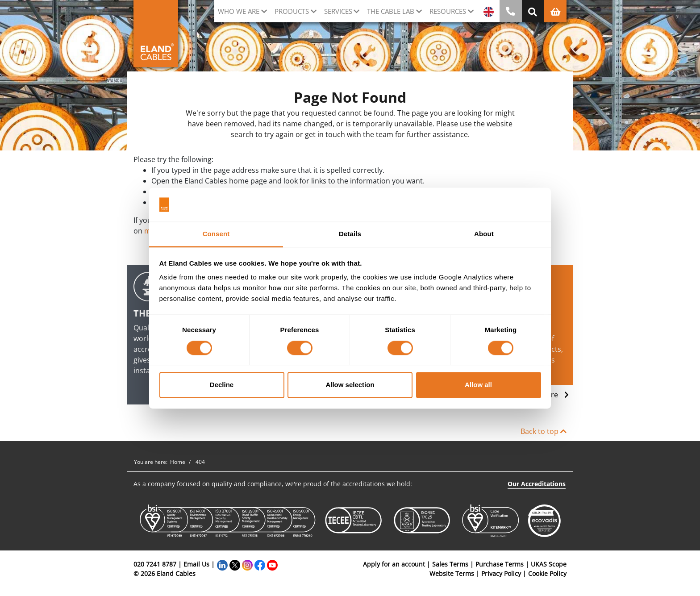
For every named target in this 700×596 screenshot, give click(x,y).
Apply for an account (394, 564)
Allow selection (350, 385)
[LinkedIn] (222, 564)
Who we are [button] (239, 11)
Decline (222, 385)
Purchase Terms (500, 564)
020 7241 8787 (155, 564)
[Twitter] (235, 564)
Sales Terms (450, 564)
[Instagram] (247, 564)
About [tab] (484, 234)
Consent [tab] (216, 234)
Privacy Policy (501, 573)
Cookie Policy (547, 573)
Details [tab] (350, 234)
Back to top (544, 431)
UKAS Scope (549, 564)
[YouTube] (272, 564)
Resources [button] (448, 11)
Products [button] (292, 11)
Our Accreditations (537, 484)
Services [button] (338, 11)
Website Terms (452, 573)
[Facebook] (260, 564)
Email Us (196, 564)
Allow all (478, 385)
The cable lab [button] (391, 11)
